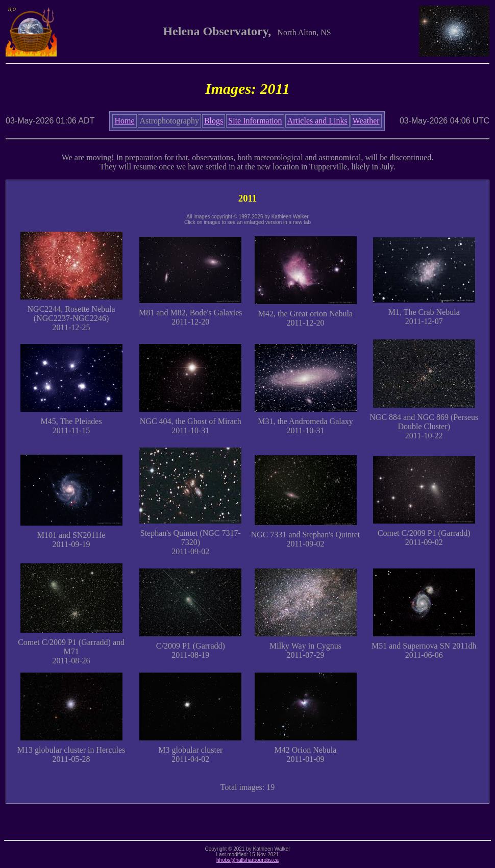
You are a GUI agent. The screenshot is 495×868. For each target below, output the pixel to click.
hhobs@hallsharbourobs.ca (247, 860)
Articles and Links (317, 121)
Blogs (214, 121)
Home (124, 121)
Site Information (255, 121)
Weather (366, 121)
